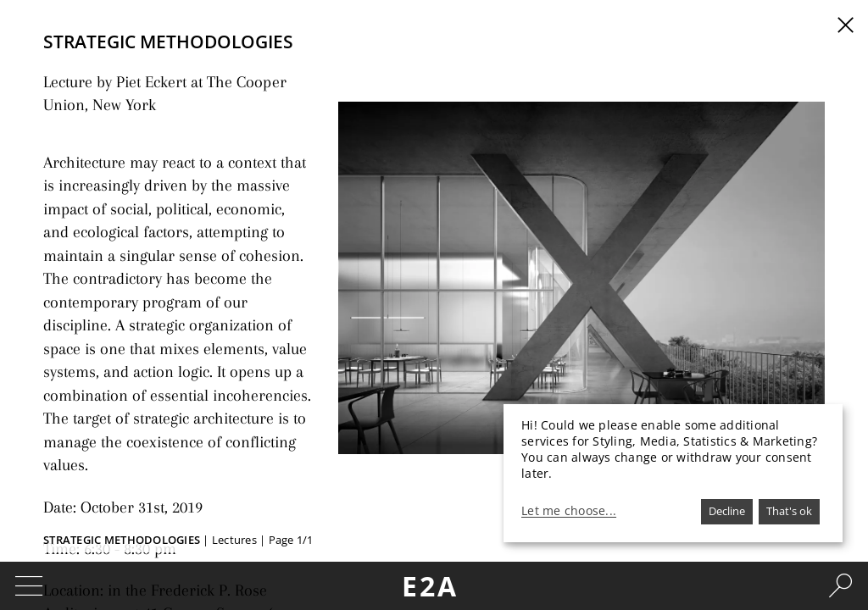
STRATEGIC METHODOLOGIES (122, 540)
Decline (727, 511)
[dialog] (673, 473)
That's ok (789, 511)
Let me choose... (569, 511)
